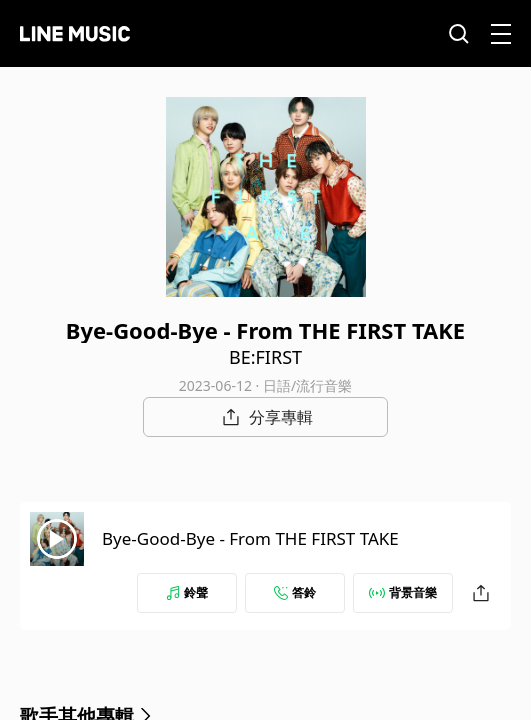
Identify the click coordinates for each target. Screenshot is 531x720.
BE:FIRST (265, 357)
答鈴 (295, 592)
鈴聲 (187, 592)
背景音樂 (403, 592)
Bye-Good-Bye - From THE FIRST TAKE (250, 538)
